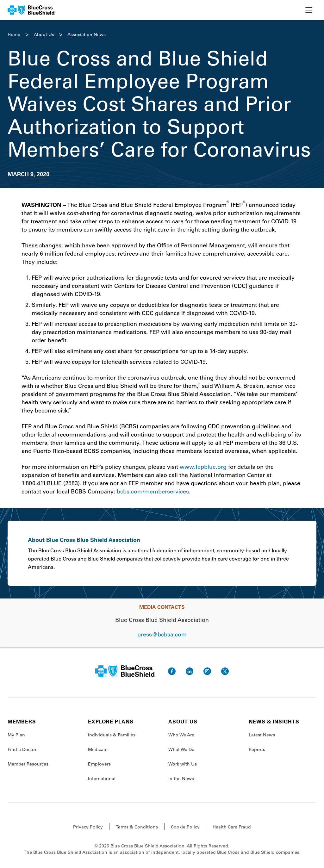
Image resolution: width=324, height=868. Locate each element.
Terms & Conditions (137, 827)
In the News (181, 778)
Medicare (98, 749)
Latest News (262, 735)
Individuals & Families (112, 735)
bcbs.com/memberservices (153, 491)
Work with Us (183, 764)
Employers (99, 764)
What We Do (181, 749)
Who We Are (181, 735)
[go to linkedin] (190, 671)
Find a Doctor (22, 749)
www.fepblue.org (203, 467)
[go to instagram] (207, 671)
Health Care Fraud (232, 827)
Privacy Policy (88, 827)
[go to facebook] (172, 671)
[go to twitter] (225, 671)
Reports (257, 749)
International (102, 778)
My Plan (16, 735)
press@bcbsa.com (162, 634)
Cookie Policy (185, 827)
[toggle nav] (309, 10)
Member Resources (28, 764)
